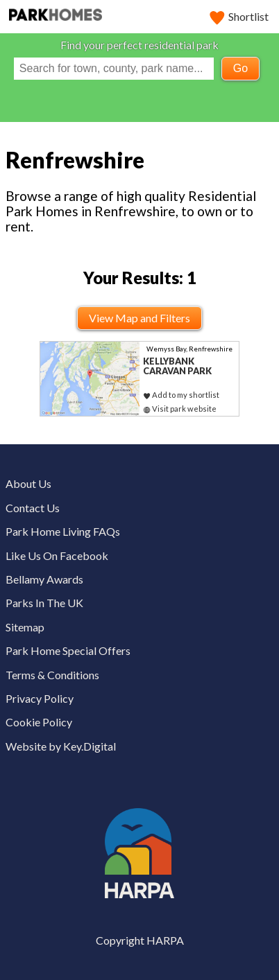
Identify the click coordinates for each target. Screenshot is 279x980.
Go (240, 68)
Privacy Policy (40, 698)
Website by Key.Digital (61, 746)
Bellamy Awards (44, 579)
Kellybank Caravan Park (177, 366)
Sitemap (25, 627)
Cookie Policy (39, 722)
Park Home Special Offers (68, 650)
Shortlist (239, 16)
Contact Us (33, 508)
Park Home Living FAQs (63, 531)
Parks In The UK (44, 603)
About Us (28, 483)
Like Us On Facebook (57, 555)
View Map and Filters (139, 318)
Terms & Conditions (52, 675)
